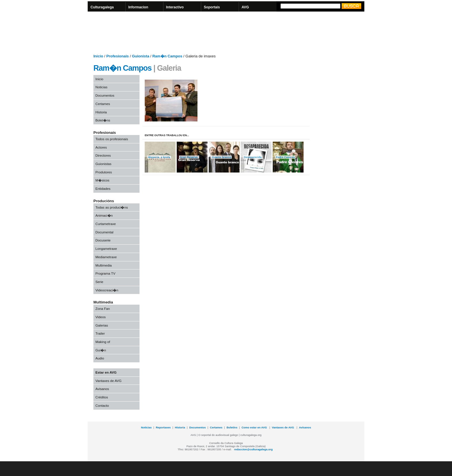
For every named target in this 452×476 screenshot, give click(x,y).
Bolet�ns (103, 120)
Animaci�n (104, 215)
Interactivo (175, 7)
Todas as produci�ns (112, 207)
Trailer (100, 333)
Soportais (212, 7)
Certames (103, 104)
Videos (101, 317)
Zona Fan (103, 309)
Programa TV (105, 273)
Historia (101, 112)
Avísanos (305, 427)
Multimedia (104, 265)
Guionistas (103, 164)
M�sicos (102, 180)
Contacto (102, 405)
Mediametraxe (106, 257)
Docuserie (103, 240)
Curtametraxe (106, 224)
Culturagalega (102, 7)
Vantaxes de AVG (109, 381)
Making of (103, 342)
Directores (103, 155)
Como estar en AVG (255, 427)
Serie (99, 282)
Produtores (104, 172)
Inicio (99, 79)
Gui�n (101, 350)
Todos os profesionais (112, 139)
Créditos (102, 397)
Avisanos (102, 389)
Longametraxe (106, 249)
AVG (245, 7)
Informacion (138, 7)
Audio (100, 358)
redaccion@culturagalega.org (253, 449)
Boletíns (232, 427)
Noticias (101, 87)
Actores (101, 147)
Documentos (105, 95)
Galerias (102, 325)
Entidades (103, 189)
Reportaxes (163, 427)
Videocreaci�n (107, 290)
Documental (104, 232)
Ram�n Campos (123, 68)
